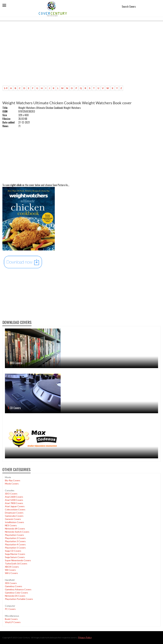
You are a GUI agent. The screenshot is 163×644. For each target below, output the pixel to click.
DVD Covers (16, 363)
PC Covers (10, 609)
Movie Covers (12, 484)
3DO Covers (11, 494)
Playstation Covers (14, 535)
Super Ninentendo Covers (18, 560)
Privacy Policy (85, 637)
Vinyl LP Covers (13, 622)
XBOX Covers (12, 567)
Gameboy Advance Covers (18, 589)
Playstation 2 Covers (15, 538)
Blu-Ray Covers (13, 480)
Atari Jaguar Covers (15, 506)
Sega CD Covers (13, 551)
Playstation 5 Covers (15, 548)
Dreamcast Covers (14, 513)
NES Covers (11, 525)
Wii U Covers (11, 573)
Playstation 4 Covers (15, 544)
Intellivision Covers (14, 522)
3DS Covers (11, 583)
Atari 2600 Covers (14, 497)
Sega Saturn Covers (15, 557)
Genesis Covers (13, 519)
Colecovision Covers (15, 509)
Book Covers (11, 619)
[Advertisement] (81, 60)
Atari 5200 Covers (14, 500)
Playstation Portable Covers (19, 599)
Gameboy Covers (14, 586)
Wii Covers (10, 570)
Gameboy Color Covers (16, 593)
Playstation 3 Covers (15, 541)
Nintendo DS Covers (15, 596)
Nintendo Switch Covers (17, 532)
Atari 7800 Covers (14, 503)
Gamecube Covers (14, 516)
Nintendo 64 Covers (15, 529)
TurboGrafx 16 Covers (16, 563)
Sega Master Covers (15, 554)
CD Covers (15, 408)
